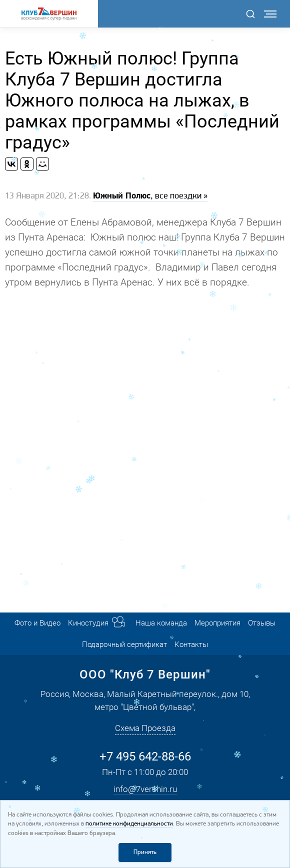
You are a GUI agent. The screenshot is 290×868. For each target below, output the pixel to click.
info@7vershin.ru (145, 789)
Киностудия (88, 623)
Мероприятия (217, 623)
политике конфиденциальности (129, 824)
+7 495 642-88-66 (145, 756)
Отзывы (262, 623)
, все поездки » (150, 196)
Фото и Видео (37, 623)
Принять (145, 852)
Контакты (191, 644)
